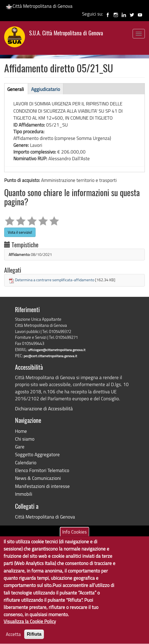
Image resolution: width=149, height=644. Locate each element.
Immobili (24, 494)
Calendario (26, 462)
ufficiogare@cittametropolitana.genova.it (57, 350)
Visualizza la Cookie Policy (30, 627)
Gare (20, 447)
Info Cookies (74, 537)
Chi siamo (25, 439)
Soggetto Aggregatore (37, 454)
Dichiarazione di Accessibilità (44, 409)
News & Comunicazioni (38, 478)
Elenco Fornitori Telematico (42, 470)
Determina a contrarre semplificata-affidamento (55, 280)
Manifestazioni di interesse (42, 486)
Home (21, 431)
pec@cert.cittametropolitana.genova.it (50, 356)
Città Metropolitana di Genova (39, 6)
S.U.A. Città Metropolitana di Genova (66, 34)
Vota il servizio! (20, 232)
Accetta (13, 639)
